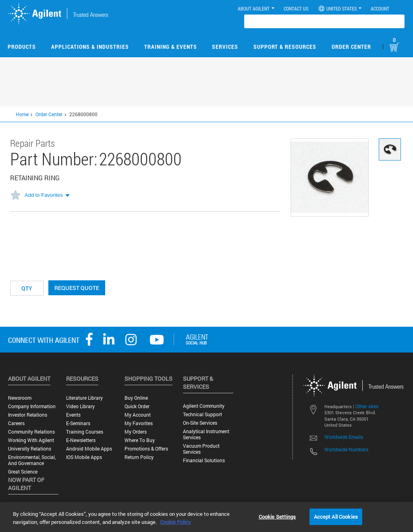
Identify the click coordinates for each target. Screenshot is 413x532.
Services (225, 47)
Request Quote (77, 288)
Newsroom (20, 398)
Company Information (32, 406)
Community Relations (31, 432)
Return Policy (139, 457)
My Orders (136, 432)
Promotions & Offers (146, 449)
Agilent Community (204, 406)
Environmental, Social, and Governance (32, 460)
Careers (16, 423)
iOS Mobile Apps (84, 457)
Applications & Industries (90, 47)
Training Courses (85, 432)
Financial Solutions (204, 460)
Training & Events (171, 47)
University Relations (30, 449)
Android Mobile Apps (89, 449)
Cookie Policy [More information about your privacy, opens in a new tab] (175, 522)
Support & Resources (285, 47)
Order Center (351, 47)
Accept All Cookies (336, 516)
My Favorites (139, 423)
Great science (23, 472)
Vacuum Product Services (201, 449)
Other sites (367, 406)
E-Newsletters (81, 440)
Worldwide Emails (344, 437)
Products (22, 47)
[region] (206, 517)
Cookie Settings (277, 516)
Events (73, 415)
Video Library (80, 406)
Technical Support (202, 414)
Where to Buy (140, 440)
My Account (138, 415)
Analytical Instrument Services (206, 434)
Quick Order (137, 406)
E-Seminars (78, 423)
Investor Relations (28, 415)
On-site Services (200, 423)
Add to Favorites (44, 195)
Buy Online (136, 398)
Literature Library (84, 398)
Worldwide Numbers (346, 449)
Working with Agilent (31, 440)
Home (22, 114)
